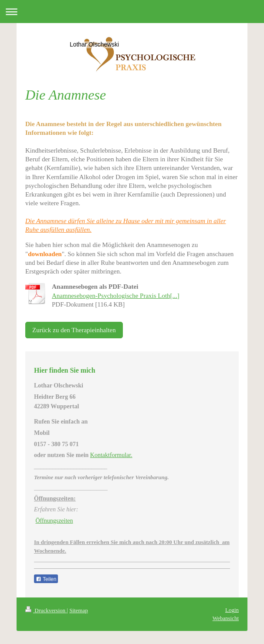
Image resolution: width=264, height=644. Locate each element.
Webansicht (226, 618)
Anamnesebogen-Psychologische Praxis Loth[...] (116, 296)
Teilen (46, 579)
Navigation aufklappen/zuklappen (132, 12)
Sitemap (79, 610)
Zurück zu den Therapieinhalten (74, 330)
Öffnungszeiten (54, 521)
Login (232, 610)
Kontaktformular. (111, 455)
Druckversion (46, 610)
